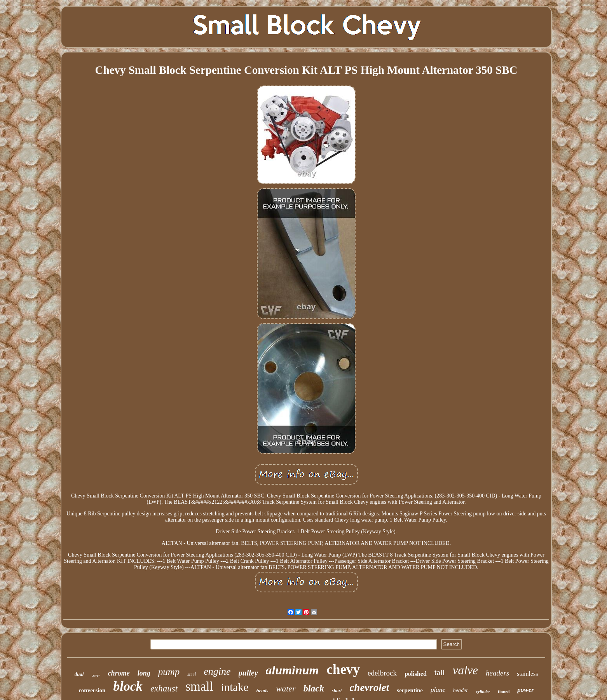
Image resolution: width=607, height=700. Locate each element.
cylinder (483, 691)
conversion (92, 690)
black (314, 688)
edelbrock (382, 673)
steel (192, 674)
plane (438, 690)
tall (440, 672)
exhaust (164, 689)
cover (96, 675)
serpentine (410, 690)
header (461, 690)
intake (235, 687)
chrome (119, 673)
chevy (343, 669)
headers (497, 673)
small (199, 686)
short (337, 691)
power (526, 690)
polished (416, 674)
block (128, 686)
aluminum (292, 670)
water (286, 689)
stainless (527, 674)
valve (465, 670)
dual (79, 674)
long (144, 673)
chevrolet (369, 688)
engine (217, 671)
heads (263, 690)
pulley (248, 673)
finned (504, 691)
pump (169, 672)
